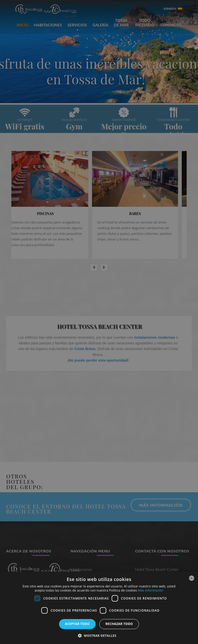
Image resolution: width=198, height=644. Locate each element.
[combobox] (192, 578)
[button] (99, 635)
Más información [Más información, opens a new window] (151, 590)
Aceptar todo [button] (77, 624)
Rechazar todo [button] (119, 624)
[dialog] (99, 608)
